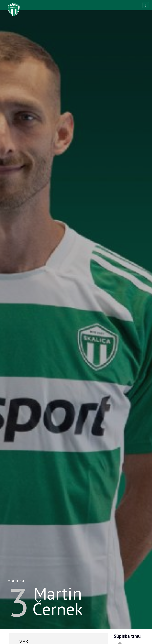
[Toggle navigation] (146, 5)
